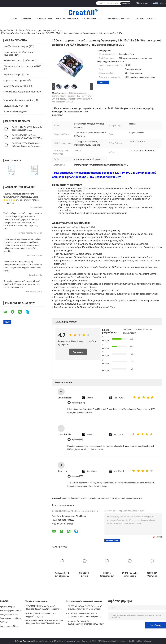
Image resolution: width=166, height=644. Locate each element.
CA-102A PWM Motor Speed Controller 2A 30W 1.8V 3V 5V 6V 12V (26, 138)
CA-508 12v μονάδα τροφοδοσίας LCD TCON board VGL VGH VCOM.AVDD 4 (85, 575)
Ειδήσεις (139, 19)
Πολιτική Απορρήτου (24, 641)
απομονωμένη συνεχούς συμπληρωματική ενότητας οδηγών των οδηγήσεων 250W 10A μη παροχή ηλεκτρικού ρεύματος (86, 623)
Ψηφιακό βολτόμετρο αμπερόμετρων (22, 92)
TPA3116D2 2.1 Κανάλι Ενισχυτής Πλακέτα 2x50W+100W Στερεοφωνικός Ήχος (44, 608)
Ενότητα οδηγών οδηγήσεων (98, 498)
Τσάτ (101, 82)
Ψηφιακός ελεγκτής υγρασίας (18, 100)
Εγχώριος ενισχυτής (14, 75)
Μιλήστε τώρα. (143, 3)
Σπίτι (15, 19)
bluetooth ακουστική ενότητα (18, 61)
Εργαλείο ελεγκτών (13, 106)
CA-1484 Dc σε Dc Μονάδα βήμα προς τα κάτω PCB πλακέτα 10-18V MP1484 (130, 575)
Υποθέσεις (152, 19)
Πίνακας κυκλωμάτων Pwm (72, 498)
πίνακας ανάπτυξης (13, 112)
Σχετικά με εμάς (44, 19)
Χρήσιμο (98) (77, 440)
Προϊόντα (27, 19)
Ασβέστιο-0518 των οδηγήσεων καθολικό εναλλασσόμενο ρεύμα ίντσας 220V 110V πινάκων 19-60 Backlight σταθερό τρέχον (62, 575)
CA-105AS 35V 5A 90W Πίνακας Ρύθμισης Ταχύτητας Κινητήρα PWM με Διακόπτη (26, 146)
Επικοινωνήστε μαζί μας (118, 19)
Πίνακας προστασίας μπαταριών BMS (22, 66)
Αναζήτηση (126, 3)
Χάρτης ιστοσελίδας (9, 626)
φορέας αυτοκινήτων (14, 80)
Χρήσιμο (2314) (78, 403)
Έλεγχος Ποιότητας (92, 19)
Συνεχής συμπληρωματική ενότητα (127, 498)
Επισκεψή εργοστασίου (67, 19)
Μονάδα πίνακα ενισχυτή (16, 46)
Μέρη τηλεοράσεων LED (16, 86)
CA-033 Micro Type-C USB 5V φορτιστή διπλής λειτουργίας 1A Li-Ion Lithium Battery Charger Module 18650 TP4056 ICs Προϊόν (86, 608)
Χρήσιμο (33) (77, 476)
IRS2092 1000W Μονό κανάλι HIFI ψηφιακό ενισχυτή (41, 615)
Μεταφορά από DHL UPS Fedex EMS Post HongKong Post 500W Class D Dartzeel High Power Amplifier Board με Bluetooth (45, 622)
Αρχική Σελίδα (6, 30)
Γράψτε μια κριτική (78, 353)
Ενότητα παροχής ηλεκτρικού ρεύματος (44, 30)
